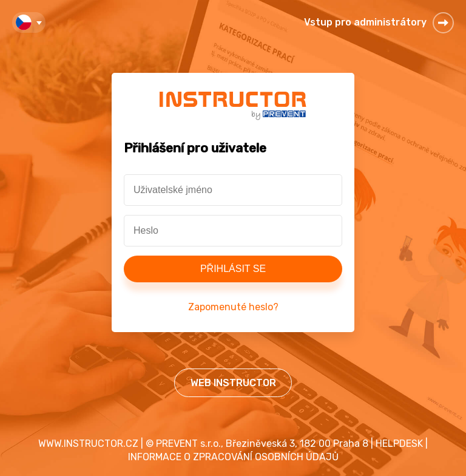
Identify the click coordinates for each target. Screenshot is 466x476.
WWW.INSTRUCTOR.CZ (88, 444)
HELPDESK (399, 444)
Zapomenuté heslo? (233, 307)
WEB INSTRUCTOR (233, 383)
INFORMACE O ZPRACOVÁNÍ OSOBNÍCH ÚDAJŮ (233, 457)
